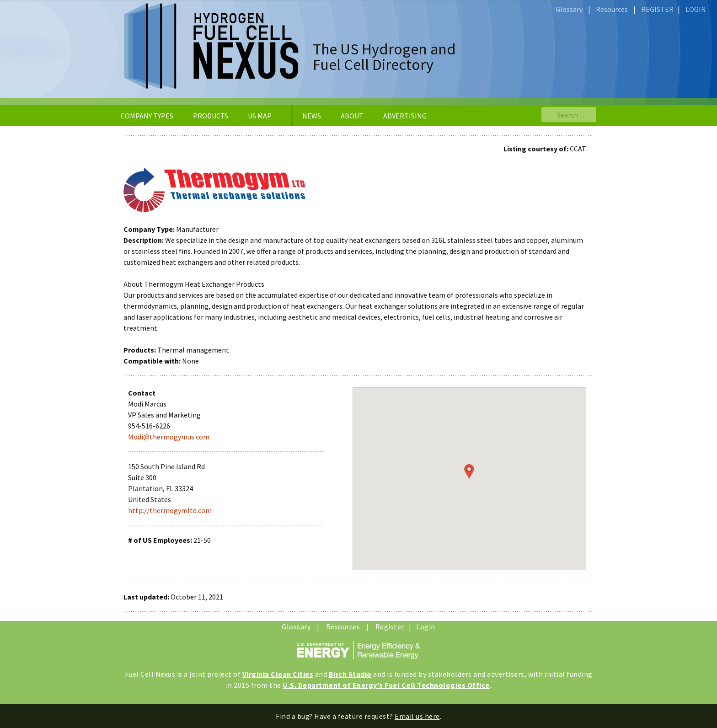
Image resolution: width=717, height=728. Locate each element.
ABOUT (352, 116)
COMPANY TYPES (147, 116)
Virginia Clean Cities (278, 674)
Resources (612, 9)
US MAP (260, 116)
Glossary (569, 9)
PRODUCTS (211, 116)
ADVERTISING (405, 116)
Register (390, 626)
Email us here (417, 716)
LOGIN (696, 9)
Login (426, 626)
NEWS (312, 116)
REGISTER (657, 9)
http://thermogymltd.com (170, 510)
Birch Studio (350, 674)
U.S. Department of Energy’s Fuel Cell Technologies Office (386, 685)
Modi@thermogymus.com (169, 437)
